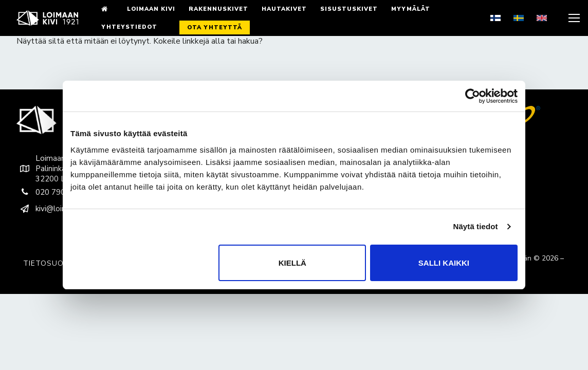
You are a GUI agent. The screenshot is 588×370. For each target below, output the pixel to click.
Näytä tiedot (476, 226)
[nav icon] (573, 18)
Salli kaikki (444, 263)
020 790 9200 (51, 192)
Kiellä (292, 263)
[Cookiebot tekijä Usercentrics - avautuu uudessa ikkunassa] (473, 96)
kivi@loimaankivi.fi (57, 209)
